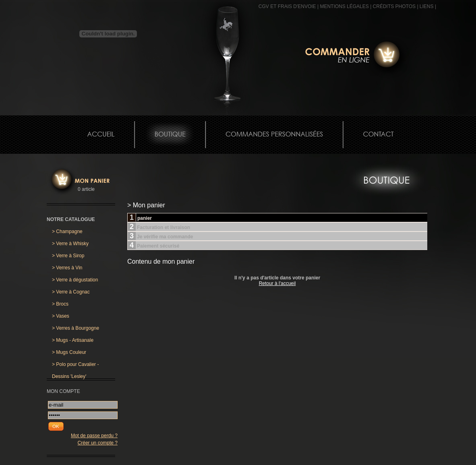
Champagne (67, 231)
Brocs (60, 304)
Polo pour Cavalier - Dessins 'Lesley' (75, 366)
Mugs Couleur (69, 352)
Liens (427, 6)
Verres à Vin (67, 268)
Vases (61, 316)
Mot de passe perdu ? (94, 436)
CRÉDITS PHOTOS (394, 6)
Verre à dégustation (75, 280)
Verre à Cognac (71, 292)
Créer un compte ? (98, 443)
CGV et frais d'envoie (287, 6)
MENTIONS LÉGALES (344, 6)
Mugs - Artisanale (73, 340)
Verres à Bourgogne (76, 328)
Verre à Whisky (70, 244)
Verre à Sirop (68, 256)
